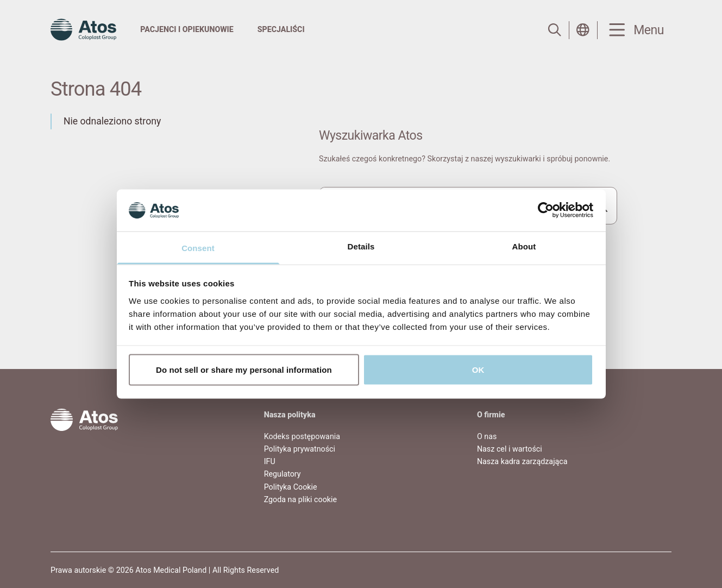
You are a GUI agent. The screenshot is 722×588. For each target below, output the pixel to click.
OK (478, 370)
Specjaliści (281, 29)
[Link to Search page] (555, 30)
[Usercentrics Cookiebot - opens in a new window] (546, 210)
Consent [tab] (198, 248)
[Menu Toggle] (635, 30)
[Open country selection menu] (583, 30)
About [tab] (524, 246)
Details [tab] (361, 246)
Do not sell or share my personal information (244, 370)
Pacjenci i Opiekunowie (187, 29)
